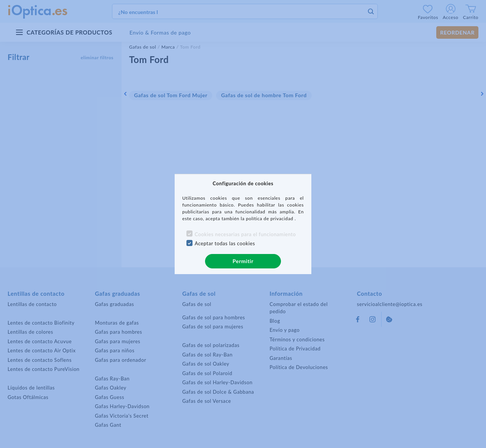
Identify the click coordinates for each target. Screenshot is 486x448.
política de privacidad (270, 218)
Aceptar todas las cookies (225, 243)
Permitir (243, 261)
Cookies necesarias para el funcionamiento (245, 234)
